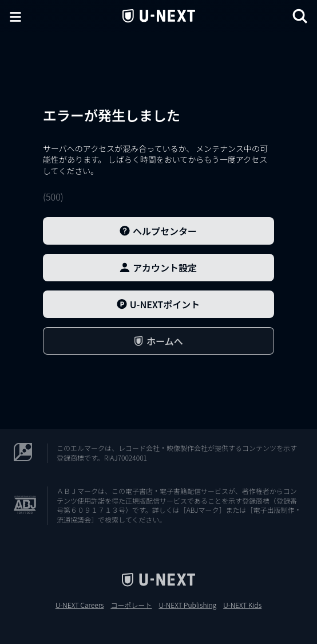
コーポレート (131, 605)
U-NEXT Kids (242, 605)
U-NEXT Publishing (187, 605)
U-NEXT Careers (80, 605)
